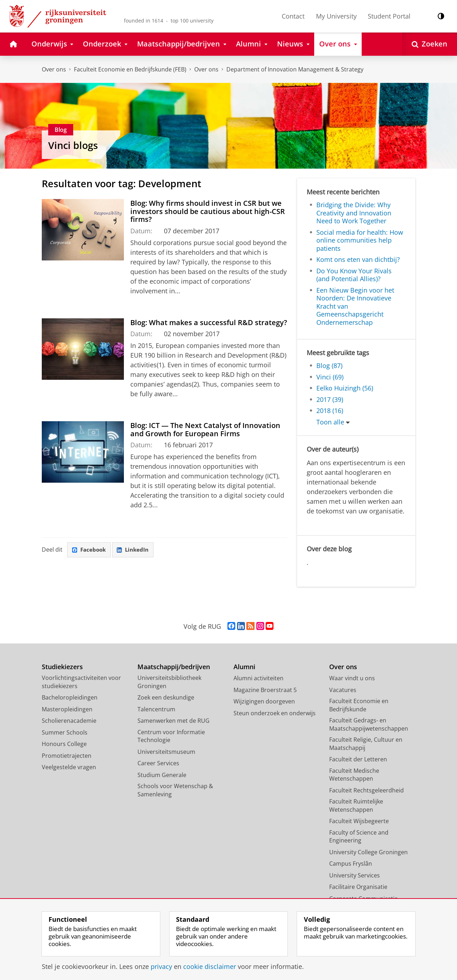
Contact (293, 16)
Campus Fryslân (351, 864)
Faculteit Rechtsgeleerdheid (366, 790)
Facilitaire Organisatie (358, 887)
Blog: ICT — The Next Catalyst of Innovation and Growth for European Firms (205, 429)
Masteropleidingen (67, 709)
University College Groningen (368, 852)
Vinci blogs (73, 145)
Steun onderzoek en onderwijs (275, 713)
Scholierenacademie (69, 721)
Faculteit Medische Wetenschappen (354, 775)
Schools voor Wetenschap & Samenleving (175, 790)
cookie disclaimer (210, 966)
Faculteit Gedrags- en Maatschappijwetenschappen (369, 724)
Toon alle (330, 422)
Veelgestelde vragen (69, 767)
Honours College (64, 744)
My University (336, 16)
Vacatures (343, 690)
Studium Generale (162, 775)
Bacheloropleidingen (70, 697)
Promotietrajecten (67, 756)
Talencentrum (156, 709)
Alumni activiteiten (258, 678)
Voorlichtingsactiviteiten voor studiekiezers (81, 682)
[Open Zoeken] (430, 44)
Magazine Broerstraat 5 (265, 690)
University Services (355, 875)
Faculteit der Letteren (358, 759)
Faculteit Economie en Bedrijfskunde (359, 705)
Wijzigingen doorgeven (264, 701)
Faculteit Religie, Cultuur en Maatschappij (366, 744)
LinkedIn (137, 550)
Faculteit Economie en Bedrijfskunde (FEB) (130, 69)
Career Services (158, 763)
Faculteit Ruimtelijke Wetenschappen (356, 805)
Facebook (90, 550)
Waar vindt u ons (352, 678)
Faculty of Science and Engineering (359, 837)
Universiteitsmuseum (166, 752)
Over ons (54, 69)
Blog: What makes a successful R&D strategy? (209, 322)
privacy (161, 966)
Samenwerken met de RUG (174, 721)
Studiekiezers (62, 667)
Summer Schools (65, 732)
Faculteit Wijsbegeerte (359, 821)
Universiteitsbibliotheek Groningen (169, 682)
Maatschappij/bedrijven (174, 667)
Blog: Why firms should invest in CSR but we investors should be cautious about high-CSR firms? (208, 211)
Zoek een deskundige (166, 697)
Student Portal (389, 16)
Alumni (244, 667)
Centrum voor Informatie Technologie (171, 736)
